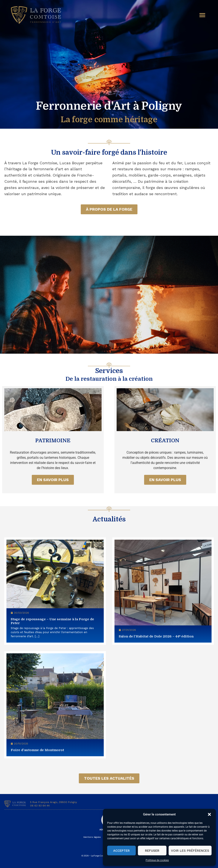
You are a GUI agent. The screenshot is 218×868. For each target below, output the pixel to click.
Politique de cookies (157, 860)
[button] (209, 814)
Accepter (121, 851)
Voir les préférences (190, 851)
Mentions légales (92, 837)
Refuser (152, 851)
